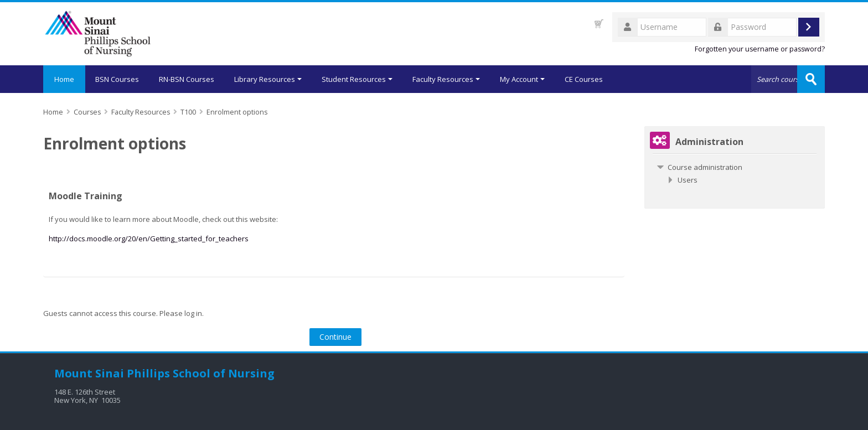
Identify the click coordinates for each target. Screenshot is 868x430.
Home (64, 79)
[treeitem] (735, 167)
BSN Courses (117, 79)
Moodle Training (86, 196)
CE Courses (584, 79)
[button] (599, 24)
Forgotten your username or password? (760, 49)
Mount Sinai (89, 373)
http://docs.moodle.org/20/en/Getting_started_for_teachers (149, 239)
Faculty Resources (446, 79)
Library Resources (268, 79)
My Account (522, 79)
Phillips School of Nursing (201, 373)
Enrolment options (237, 112)
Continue (335, 337)
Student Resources (357, 79)
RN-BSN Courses (187, 79)
